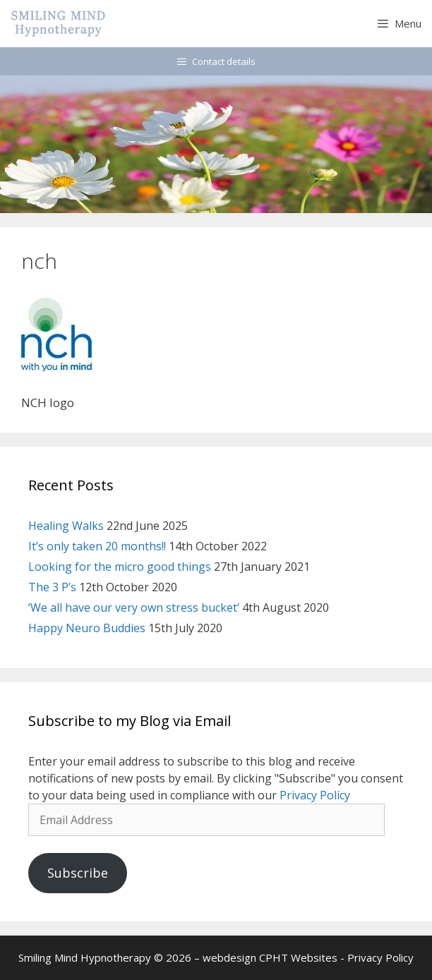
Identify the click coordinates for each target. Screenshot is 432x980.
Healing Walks (66, 526)
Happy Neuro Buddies (87, 628)
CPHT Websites (298, 957)
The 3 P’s (52, 587)
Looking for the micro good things (120, 567)
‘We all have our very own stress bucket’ (134, 607)
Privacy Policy (315, 795)
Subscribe (78, 873)
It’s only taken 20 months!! (97, 546)
